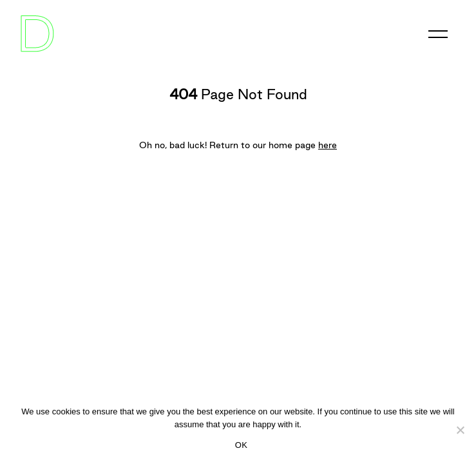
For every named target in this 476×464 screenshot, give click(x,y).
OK (241, 445)
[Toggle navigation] (438, 34)
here (328, 145)
